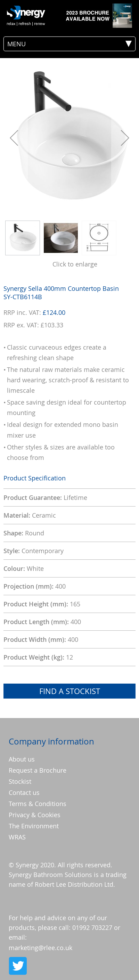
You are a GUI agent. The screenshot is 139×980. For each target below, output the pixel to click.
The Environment (34, 826)
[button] (14, 138)
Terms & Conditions (38, 804)
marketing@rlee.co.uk (40, 948)
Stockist (20, 781)
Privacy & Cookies (35, 815)
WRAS (17, 837)
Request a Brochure (38, 770)
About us (22, 759)
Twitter (17, 966)
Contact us (24, 792)
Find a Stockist (70, 691)
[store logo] (26, 16)
